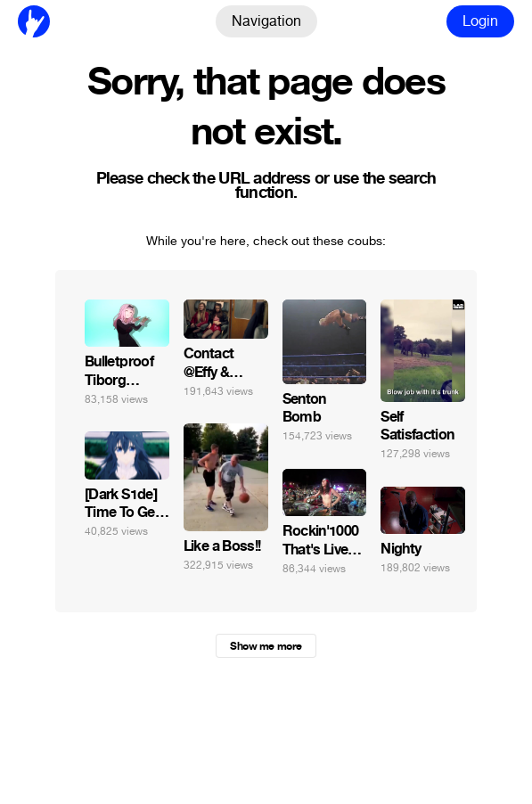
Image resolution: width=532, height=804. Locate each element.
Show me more (266, 646)
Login (480, 21)
